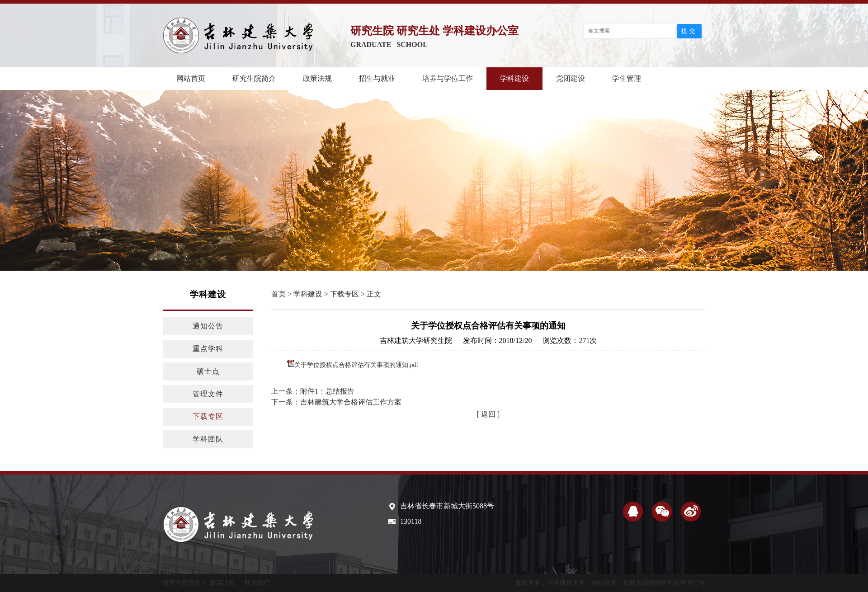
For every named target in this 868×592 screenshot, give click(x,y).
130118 (411, 521)
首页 (278, 294)
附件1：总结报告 (327, 391)
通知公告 (208, 326)
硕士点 (208, 371)
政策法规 (317, 78)
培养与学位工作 (448, 78)
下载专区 (208, 416)
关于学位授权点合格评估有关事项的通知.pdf (356, 365)
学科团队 (208, 439)
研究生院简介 (254, 78)
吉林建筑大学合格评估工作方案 (351, 402)
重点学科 (208, 349)
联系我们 (257, 583)
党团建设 (571, 78)
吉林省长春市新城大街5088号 (447, 506)
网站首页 (191, 78)
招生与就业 (377, 78)
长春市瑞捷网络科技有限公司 (664, 583)
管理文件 (208, 394)
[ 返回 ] (488, 414)
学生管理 (627, 78)
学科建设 (514, 78)
